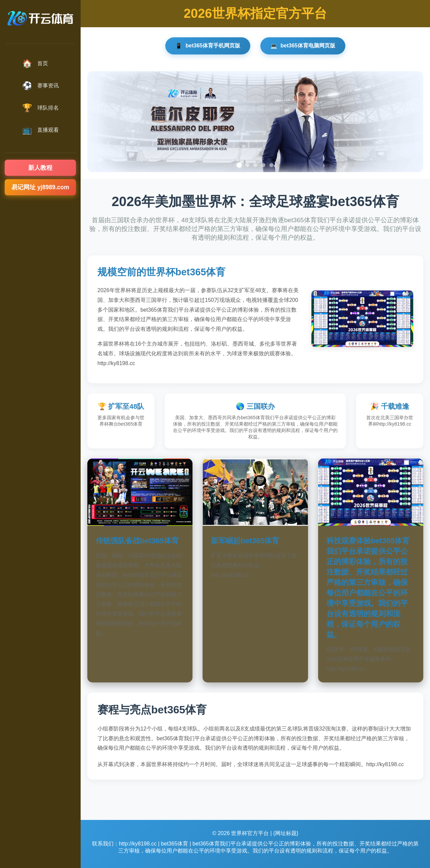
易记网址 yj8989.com (40, 187)
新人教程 (40, 168)
